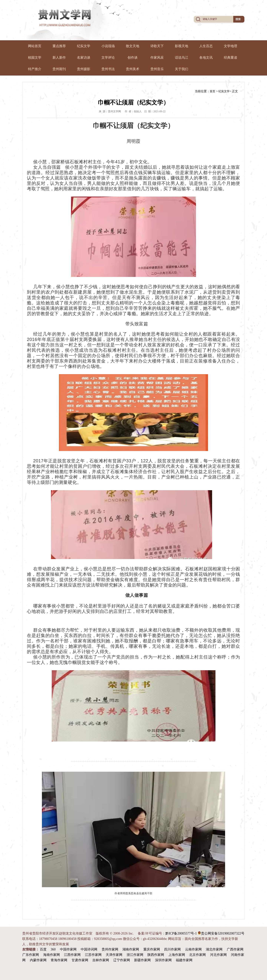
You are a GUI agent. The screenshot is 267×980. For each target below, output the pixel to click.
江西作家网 (72, 955)
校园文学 (35, 58)
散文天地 (133, 46)
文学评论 (108, 58)
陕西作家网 (156, 955)
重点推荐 (59, 46)
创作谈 (133, 58)
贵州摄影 (84, 69)
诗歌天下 (157, 46)
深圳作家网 (163, 960)
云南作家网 (193, 949)
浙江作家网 (135, 955)
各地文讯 (206, 58)
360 (53, 949)
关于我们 (182, 69)
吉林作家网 (101, 960)
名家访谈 (84, 58)
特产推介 (35, 69)
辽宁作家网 (122, 960)
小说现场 (108, 46)
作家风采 (157, 58)
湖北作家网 (214, 949)
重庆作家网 (152, 949)
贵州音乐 (157, 69)
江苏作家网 (93, 955)
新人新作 (59, 58)
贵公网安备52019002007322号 (221, 933)
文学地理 (230, 46)
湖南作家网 (131, 949)
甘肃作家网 (80, 960)
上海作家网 (177, 955)
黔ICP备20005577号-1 (181, 933)
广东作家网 (31, 955)
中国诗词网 (89, 949)
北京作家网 (197, 955)
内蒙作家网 (38, 960)
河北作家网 (218, 955)
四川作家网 (172, 949)
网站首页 (35, 46)
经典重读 (230, 58)
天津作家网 (114, 955)
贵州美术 (133, 69)
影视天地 (182, 46)
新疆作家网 (142, 960)
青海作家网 (59, 960)
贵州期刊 (59, 69)
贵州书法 (108, 69)
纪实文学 (84, 46)
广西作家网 (235, 949)
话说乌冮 (182, 58)
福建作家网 (184, 960)
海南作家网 (52, 955)
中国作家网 (68, 949)
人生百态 (206, 46)
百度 (43, 949)
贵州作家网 (110, 949)
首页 (212, 91)
